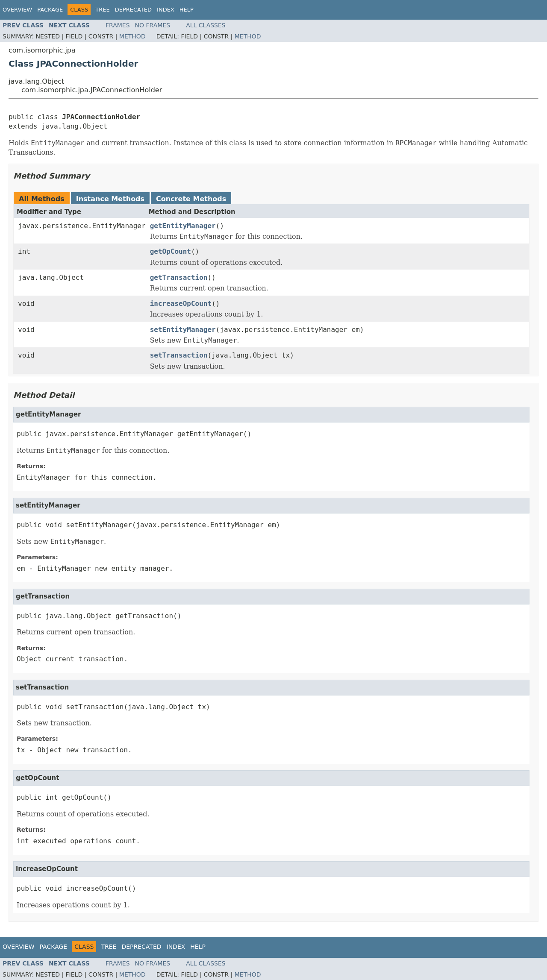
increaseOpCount (181, 304)
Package (50, 10)
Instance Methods (110, 199)
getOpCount (171, 251)
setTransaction (179, 355)
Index (166, 10)
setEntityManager (183, 330)
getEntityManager (183, 226)
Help (187, 10)
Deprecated (133, 10)
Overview (17, 10)
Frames (118, 25)
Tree (102, 10)
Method (132, 36)
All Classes (206, 25)
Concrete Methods (191, 199)
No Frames (153, 25)
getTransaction (179, 277)
